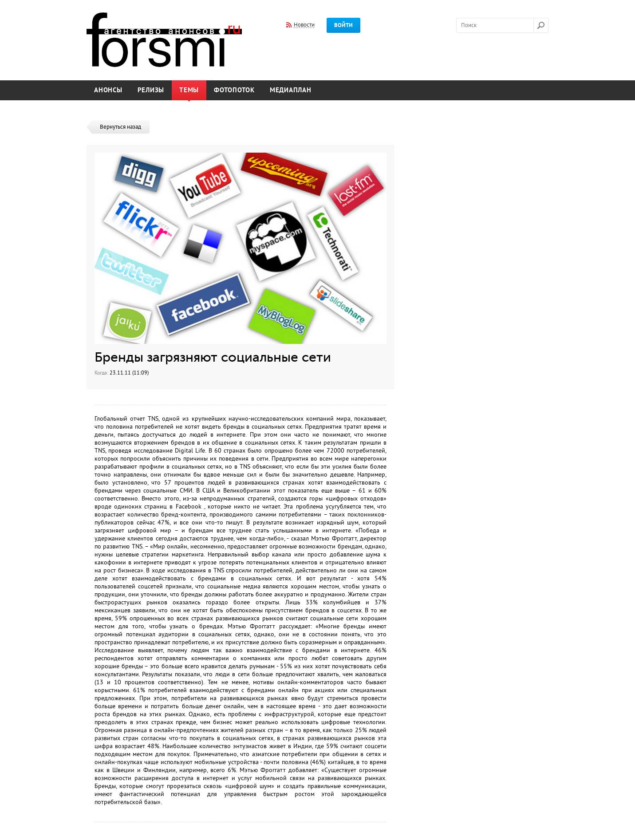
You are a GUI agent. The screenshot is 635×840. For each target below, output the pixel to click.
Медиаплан (291, 90)
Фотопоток (234, 90)
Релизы (151, 90)
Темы (189, 90)
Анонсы (108, 90)
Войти (343, 25)
